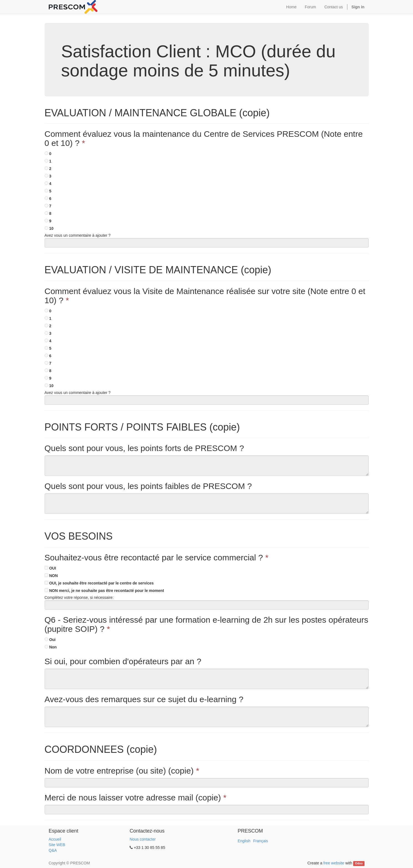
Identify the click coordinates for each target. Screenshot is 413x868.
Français (261, 841)
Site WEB (57, 845)
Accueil (55, 839)
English (244, 841)
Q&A (53, 850)
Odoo (359, 863)
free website (334, 863)
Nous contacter (143, 839)
